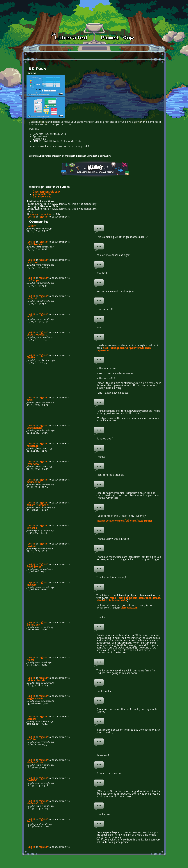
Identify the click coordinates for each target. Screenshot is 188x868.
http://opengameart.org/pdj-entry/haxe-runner (124, 521)
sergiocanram (35, 699)
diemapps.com (129, 608)
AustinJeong (34, 567)
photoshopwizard (37, 335)
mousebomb (34, 482)
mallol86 (32, 585)
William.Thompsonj (38, 505)
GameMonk (33, 625)
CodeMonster (34, 428)
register (43, 217)
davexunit (32, 263)
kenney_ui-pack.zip (41, 214)
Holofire (31, 226)
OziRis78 (31, 719)
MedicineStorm (35, 763)
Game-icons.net (42, 197)
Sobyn (30, 822)
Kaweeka (32, 528)
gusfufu (31, 740)
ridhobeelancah (36, 681)
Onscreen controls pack (46, 192)
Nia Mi (30, 660)
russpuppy (33, 281)
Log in (31, 217)
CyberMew (33, 464)
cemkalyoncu (34, 244)
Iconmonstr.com (42, 194)
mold (29, 317)
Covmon (31, 546)
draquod (32, 299)
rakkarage (32, 446)
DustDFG (32, 781)
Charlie (31, 358)
